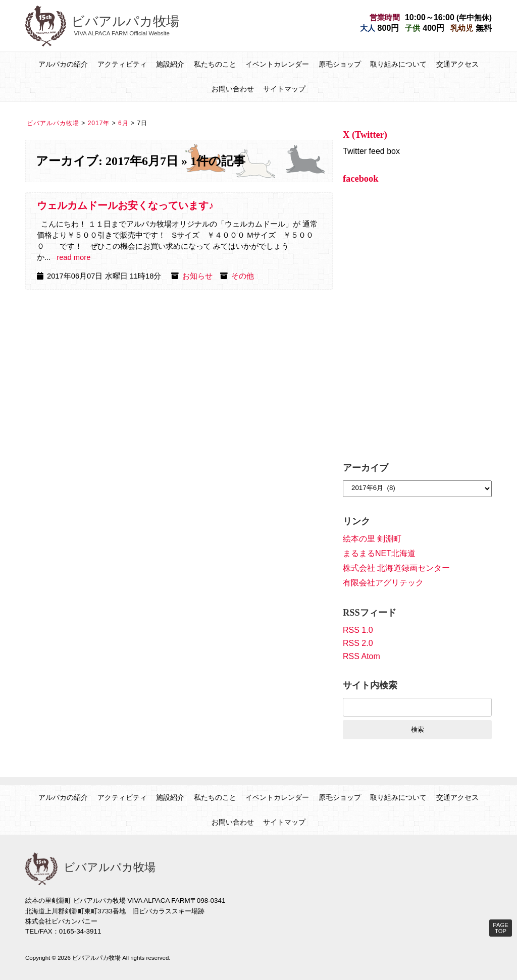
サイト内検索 (370, 685)
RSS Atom (361, 656)
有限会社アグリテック (383, 583)
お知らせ (197, 276)
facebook (361, 179)
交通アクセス (457, 64)
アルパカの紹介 (63, 64)
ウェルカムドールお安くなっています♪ (125, 205)
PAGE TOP (500, 928)
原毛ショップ (340, 64)
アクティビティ (122, 64)
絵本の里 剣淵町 (372, 539)
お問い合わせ (233, 89)
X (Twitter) (365, 135)
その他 (243, 276)
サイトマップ (284, 89)
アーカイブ (366, 468)
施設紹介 (170, 64)
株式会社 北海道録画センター (396, 568)
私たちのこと (215, 64)
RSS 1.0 (358, 630)
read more (73, 257)
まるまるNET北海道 (379, 553)
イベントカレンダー (277, 64)
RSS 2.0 (358, 643)
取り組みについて (398, 64)
